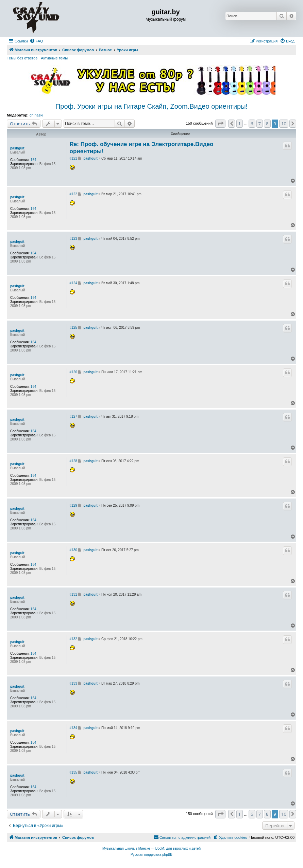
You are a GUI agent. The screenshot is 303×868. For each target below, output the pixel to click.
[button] (220, 124)
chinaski (36, 115)
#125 (73, 328)
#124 (73, 283)
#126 (73, 372)
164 (33, 160)
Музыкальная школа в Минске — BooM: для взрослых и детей (151, 848)
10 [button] (284, 124)
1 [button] (240, 124)
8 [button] (267, 124)
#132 (73, 639)
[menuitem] (36, 41)
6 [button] (252, 124)
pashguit (17, 148)
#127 (73, 417)
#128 (73, 461)
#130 (73, 550)
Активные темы (54, 58)
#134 (73, 728)
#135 (73, 772)
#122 (73, 194)
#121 (73, 158)
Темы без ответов (22, 58)
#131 (73, 594)
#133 (73, 683)
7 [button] (260, 124)
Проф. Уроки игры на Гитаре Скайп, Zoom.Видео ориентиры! (151, 106)
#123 (73, 239)
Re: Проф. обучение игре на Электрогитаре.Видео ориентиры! (142, 148)
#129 (73, 505)
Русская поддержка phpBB (151, 855)
